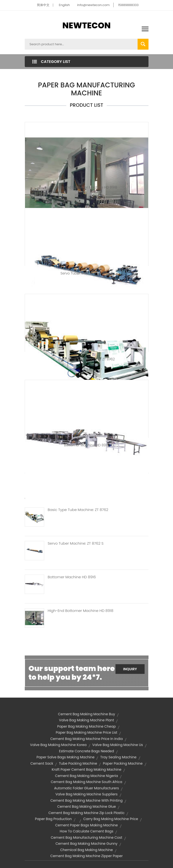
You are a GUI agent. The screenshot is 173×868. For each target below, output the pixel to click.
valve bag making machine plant (86, 720)
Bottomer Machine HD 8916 (86, 445)
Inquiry (130, 669)
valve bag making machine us (118, 745)
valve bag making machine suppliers (86, 794)
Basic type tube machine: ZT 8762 (86, 359)
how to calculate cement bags (86, 831)
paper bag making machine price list (87, 732)
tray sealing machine (118, 757)
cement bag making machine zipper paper (86, 856)
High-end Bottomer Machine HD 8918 (86, 187)
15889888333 (128, 5)
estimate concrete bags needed (86, 751)
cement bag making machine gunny (86, 844)
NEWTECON (86, 25)
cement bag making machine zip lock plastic (87, 813)
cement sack (42, 763)
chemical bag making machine (86, 850)
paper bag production (53, 819)
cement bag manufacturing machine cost (86, 838)
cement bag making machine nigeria (86, 776)
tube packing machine (78, 763)
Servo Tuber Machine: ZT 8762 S (86, 273)
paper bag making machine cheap (86, 726)
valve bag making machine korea (58, 745)
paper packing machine (123, 763)
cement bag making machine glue (87, 807)
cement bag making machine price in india (86, 739)
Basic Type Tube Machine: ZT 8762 (78, 510)
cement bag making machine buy (86, 714)
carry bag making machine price (111, 819)
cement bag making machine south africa (86, 782)
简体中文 (43, 5)
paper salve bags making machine (65, 757)
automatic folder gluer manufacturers (86, 788)
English (64, 5)
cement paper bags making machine (86, 825)
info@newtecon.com (93, 5)
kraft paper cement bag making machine (86, 769)
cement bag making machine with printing (86, 800)
